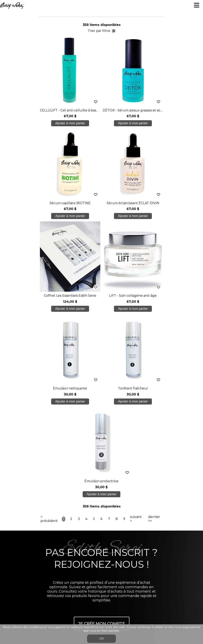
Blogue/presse (101, 540)
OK (101, 639)
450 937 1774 (102, 499)
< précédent (49, 334)
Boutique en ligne (101, 532)
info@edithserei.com (101, 556)
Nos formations (101, 516)
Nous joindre (101, 548)
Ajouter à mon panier (60, 123)
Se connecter (97, 574)
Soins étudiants (101, 524)
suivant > (136, 334)
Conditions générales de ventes (101, 564)
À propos (101, 508)
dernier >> (154, 334)
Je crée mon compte (102, 438)
